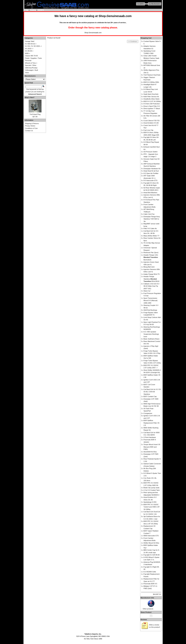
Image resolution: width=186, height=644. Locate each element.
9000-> (28, 53)
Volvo (27, 73)
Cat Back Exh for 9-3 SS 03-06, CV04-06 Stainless (152, 392)
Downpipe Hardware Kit (152, 169)
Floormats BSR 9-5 (150, 584)
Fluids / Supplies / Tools (33, 58)
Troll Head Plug (35, 114)
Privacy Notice (30, 126)
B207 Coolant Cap (150, 396)
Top (27, 10)
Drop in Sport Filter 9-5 (152, 106)
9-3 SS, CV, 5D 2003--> (33, 46)
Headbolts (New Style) (151, 99)
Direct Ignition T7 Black (152, 108)
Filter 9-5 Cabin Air (150, 228)
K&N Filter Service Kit (151, 97)
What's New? (30, 97)
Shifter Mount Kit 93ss (151, 543)
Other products (148, 609)
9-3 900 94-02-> (31, 44)
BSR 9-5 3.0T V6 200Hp (152, 101)
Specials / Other (31, 65)
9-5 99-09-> (29, 51)
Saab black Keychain (151, 94)
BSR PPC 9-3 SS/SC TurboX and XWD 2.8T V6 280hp (152, 507)
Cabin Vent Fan (149, 214)
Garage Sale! (30, 41)
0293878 (41, 10)
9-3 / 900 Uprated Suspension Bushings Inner (151, 334)
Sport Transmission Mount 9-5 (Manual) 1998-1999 (150, 301)
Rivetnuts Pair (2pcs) (151, 252)
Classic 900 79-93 (31, 56)
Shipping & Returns (32, 123)
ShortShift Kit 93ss (150, 452)
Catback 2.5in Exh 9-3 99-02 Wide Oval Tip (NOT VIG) (151, 286)
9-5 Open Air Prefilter (151, 173)
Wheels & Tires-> (31, 63)
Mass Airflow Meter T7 (151, 236)
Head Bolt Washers (150, 193)
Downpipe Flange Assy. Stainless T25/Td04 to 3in (152, 219)
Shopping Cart (146, 38)
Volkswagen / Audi (32, 70)
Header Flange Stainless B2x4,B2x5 (151, 279)
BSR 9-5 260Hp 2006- (151, 82)
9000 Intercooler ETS (151, 536)
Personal (28, 61)
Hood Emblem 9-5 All (151, 123)
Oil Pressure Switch (150, 152)
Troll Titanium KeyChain (152, 75)
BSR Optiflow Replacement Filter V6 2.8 (151, 423)
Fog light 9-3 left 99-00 (151, 555)
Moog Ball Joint (149, 267)
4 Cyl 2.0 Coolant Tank (151, 490)
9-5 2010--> (29, 49)
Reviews (144, 620)
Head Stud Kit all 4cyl (151, 171)
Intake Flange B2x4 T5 (151, 274)
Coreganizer (148, 413)
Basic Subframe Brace (151, 339)
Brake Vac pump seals (151, 488)
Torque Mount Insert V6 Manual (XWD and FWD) (152, 447)
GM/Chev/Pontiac (31, 68)
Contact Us (29, 131)
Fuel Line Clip (148, 130)
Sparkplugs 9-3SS (150, 502)
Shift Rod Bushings (150, 310)
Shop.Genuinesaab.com (115, 16)
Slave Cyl (147, 291)
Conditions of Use (31, 128)
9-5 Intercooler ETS (150, 180)
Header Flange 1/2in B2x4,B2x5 (151, 257)
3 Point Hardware (150, 437)
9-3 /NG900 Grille (150, 572)
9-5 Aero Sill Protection (152, 104)
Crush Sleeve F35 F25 (151, 121)
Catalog (33, 10)
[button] (140, 4)
